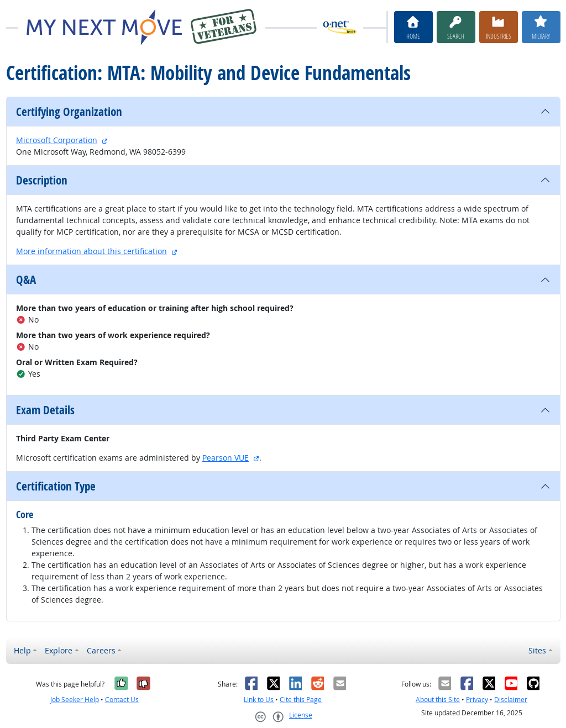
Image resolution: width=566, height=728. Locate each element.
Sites (537, 650)
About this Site (438, 700)
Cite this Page (301, 700)
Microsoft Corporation (57, 140)
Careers (101, 650)
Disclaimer (511, 700)
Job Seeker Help (75, 700)
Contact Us (122, 700)
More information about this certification (91, 251)
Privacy (477, 700)
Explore (59, 650)
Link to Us (259, 700)
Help (22, 650)
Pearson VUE (226, 458)
